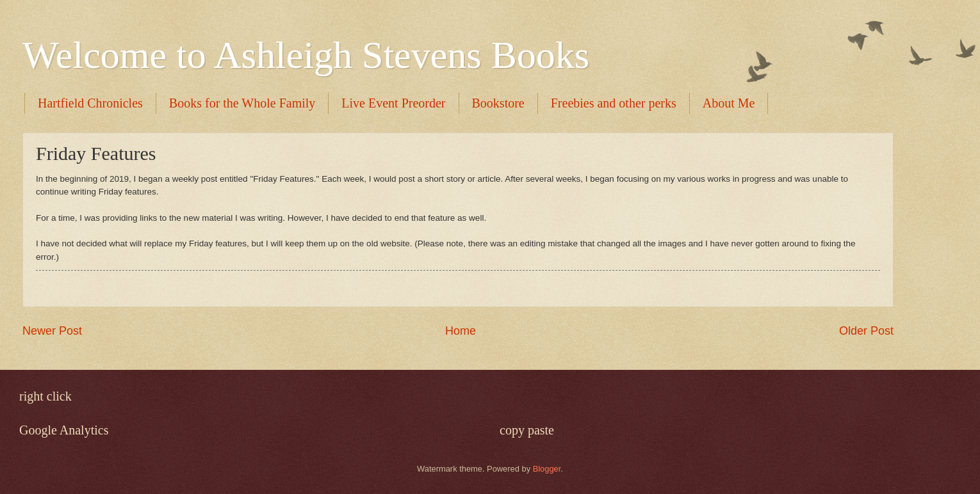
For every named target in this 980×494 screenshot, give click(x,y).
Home (461, 331)
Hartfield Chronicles (90, 103)
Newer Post (52, 331)
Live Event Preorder (393, 103)
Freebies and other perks (614, 103)
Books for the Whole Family (242, 103)
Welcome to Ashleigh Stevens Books (306, 55)
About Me (729, 103)
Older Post (866, 331)
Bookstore (498, 103)
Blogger (547, 469)
